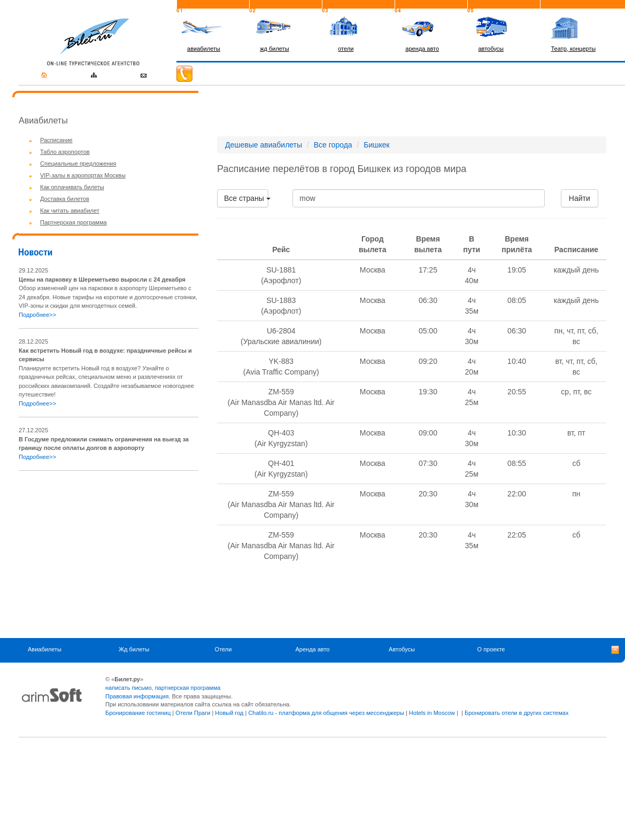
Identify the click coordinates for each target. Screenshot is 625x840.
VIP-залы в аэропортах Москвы (83, 175)
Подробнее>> (37, 315)
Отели (223, 649)
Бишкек (376, 145)
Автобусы (402, 649)
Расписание (56, 140)
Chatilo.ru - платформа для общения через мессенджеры (326, 713)
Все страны (246, 198)
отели (346, 49)
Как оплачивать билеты (72, 187)
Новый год (229, 713)
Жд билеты (134, 649)
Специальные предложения (78, 164)
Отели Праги (193, 713)
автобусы (491, 49)
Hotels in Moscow (432, 713)
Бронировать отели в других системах (516, 713)
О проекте (491, 649)
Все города (333, 145)
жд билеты (274, 49)
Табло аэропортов (65, 152)
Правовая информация (137, 696)
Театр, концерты (574, 49)
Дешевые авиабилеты (264, 145)
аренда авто (422, 49)
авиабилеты (204, 49)
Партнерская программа (74, 222)
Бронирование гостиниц (138, 713)
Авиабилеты (45, 649)
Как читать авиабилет (70, 211)
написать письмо (129, 688)
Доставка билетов (65, 199)
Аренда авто (313, 649)
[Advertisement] (109, 554)
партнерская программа (188, 688)
